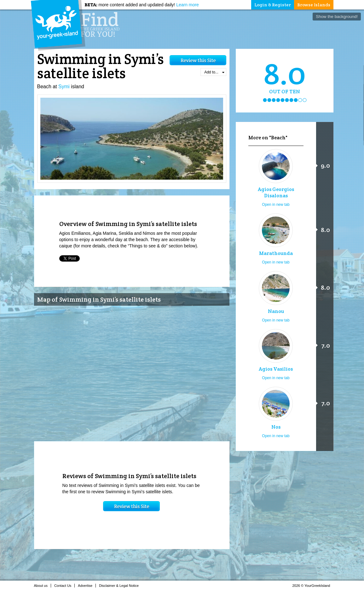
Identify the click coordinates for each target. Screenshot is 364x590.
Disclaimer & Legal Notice (121, 586)
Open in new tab (276, 205)
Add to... (214, 72)
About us (43, 586)
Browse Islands (314, 5)
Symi (64, 87)
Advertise (87, 586)
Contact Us (64, 586)
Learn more (188, 5)
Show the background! (337, 17)
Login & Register (273, 5)
